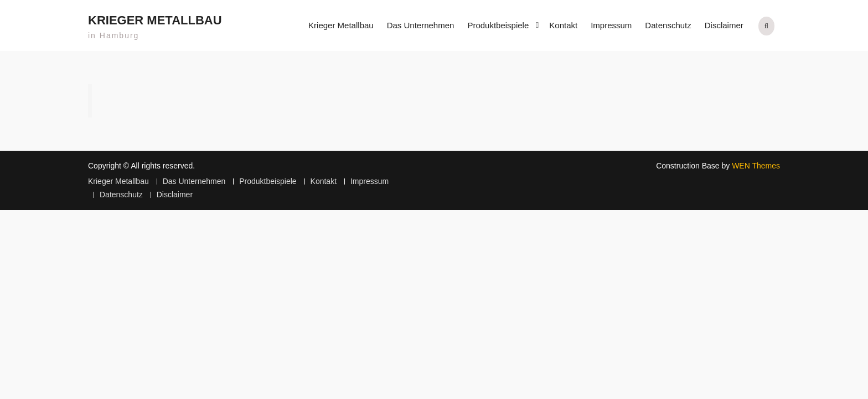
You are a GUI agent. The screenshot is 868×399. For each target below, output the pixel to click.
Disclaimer (724, 25)
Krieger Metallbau (155, 20)
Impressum (611, 25)
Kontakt (563, 25)
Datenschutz (668, 25)
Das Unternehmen (421, 25)
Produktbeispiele (498, 25)
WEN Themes (756, 166)
